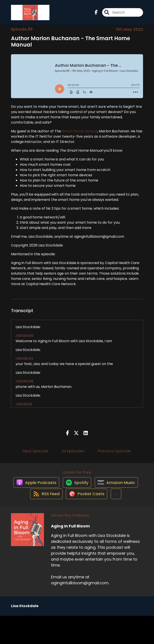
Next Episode (35, 454)
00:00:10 (25, 408)
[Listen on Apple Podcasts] (58, 490)
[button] (98, 522)
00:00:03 (25, 362)
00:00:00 (25, 339)
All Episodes (73, 454)
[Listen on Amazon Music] (56, 506)
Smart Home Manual (80, 135)
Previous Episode (114, 454)
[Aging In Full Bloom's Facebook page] (96, 14)
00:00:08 (25, 385)
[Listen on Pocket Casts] (67, 522)
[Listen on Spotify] (101, 490)
